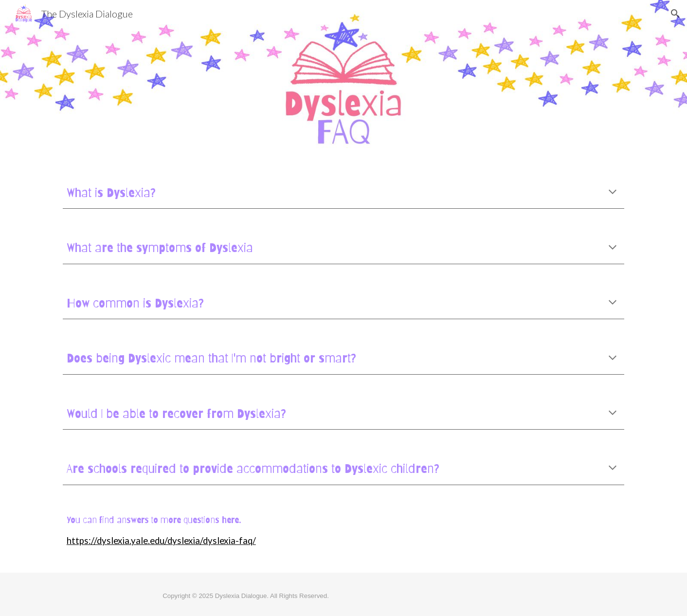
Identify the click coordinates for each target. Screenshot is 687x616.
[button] (675, 14)
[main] (343, 193)
